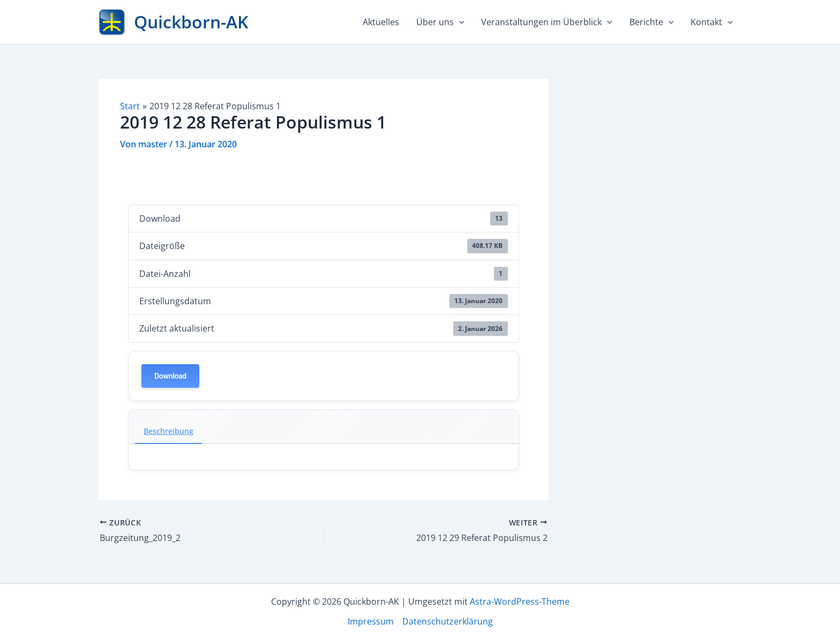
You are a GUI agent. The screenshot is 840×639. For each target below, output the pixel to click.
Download (170, 376)
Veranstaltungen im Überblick (547, 22)
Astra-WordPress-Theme (520, 602)
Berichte (652, 22)
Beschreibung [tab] (168, 431)
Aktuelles (381, 22)
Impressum (371, 621)
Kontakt (712, 22)
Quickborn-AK (191, 22)
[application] (459, 22)
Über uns (440, 22)
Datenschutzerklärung (448, 621)
